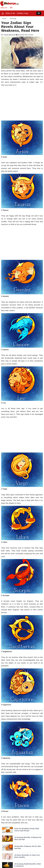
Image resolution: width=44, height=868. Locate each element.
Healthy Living (22, 13)
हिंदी (11, 8)
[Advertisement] (22, 104)
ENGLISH (4, 8)
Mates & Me (10, 13)
